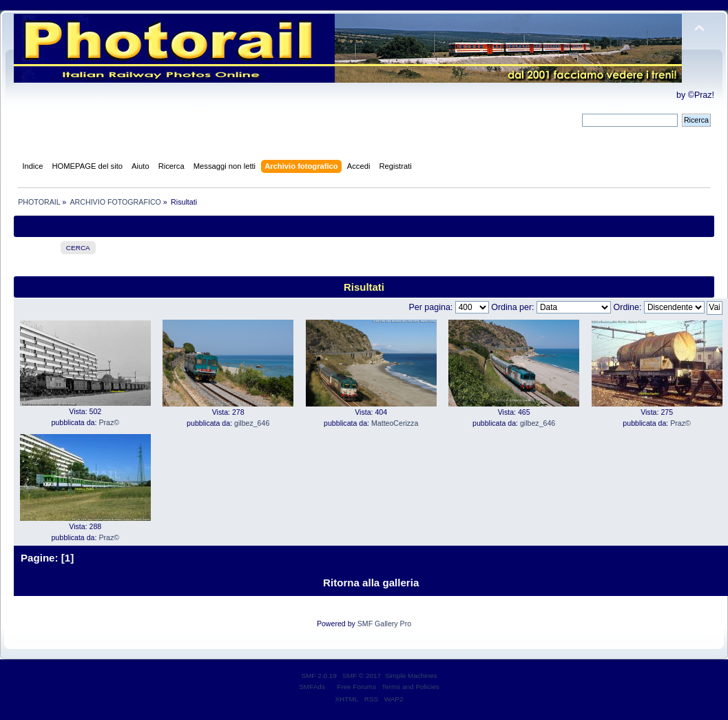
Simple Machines (411, 676)
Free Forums (356, 687)
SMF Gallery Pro (384, 624)
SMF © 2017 (362, 676)
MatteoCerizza (395, 423)
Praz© (109, 422)
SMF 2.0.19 (319, 676)
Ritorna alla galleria (371, 583)
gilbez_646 (252, 423)
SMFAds (312, 687)
